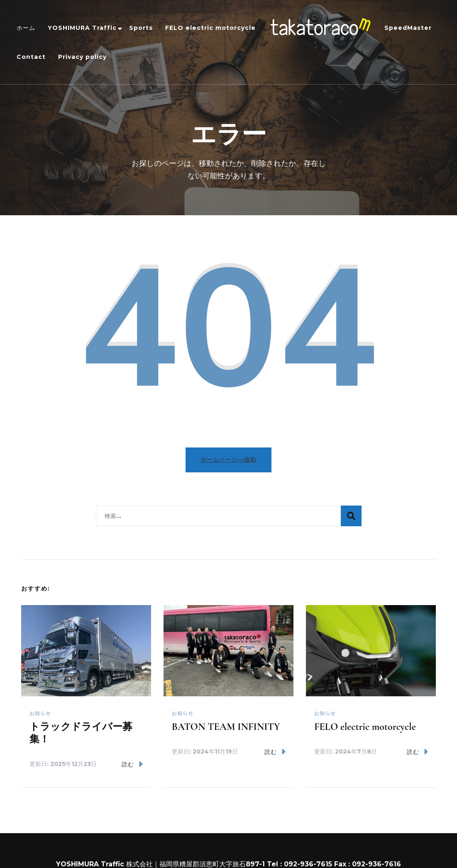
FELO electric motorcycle (210, 28)
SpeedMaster (408, 28)
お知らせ (40, 713)
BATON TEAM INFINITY (226, 726)
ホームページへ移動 (228, 459)
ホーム (26, 28)
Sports (141, 28)
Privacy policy (82, 57)
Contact (31, 57)
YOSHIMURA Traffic (82, 28)
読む (132, 764)
